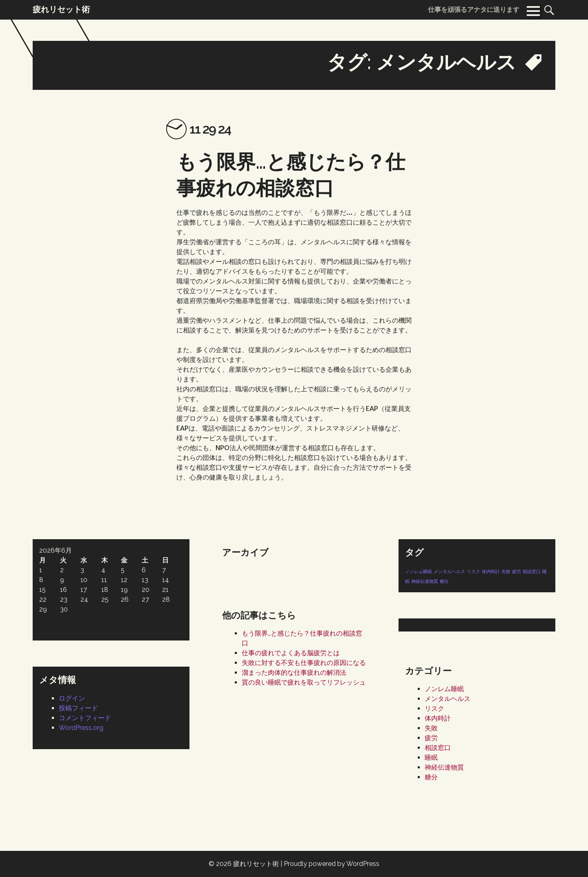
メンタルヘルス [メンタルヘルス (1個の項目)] (449, 571)
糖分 (431, 777)
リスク (434, 709)
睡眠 (431, 758)
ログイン (72, 698)
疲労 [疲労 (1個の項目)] (517, 571)
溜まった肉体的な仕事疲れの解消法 (294, 673)
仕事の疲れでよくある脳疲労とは (291, 653)
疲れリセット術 (256, 864)
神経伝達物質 (444, 767)
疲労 (431, 738)
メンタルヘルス (448, 699)
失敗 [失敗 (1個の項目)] (506, 571)
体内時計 (438, 718)
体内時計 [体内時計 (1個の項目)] (491, 571)
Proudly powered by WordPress (332, 864)
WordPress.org (81, 728)
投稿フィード (78, 708)
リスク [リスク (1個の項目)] (473, 571)
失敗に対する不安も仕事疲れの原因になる (304, 663)
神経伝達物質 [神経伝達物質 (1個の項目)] (425, 581)
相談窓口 (438, 748)
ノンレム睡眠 (444, 689)
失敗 (431, 728)
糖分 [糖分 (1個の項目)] (444, 581)
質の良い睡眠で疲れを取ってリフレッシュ (304, 682)
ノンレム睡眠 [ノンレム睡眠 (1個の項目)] (419, 571)
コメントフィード (85, 718)
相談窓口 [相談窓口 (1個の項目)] (532, 571)
